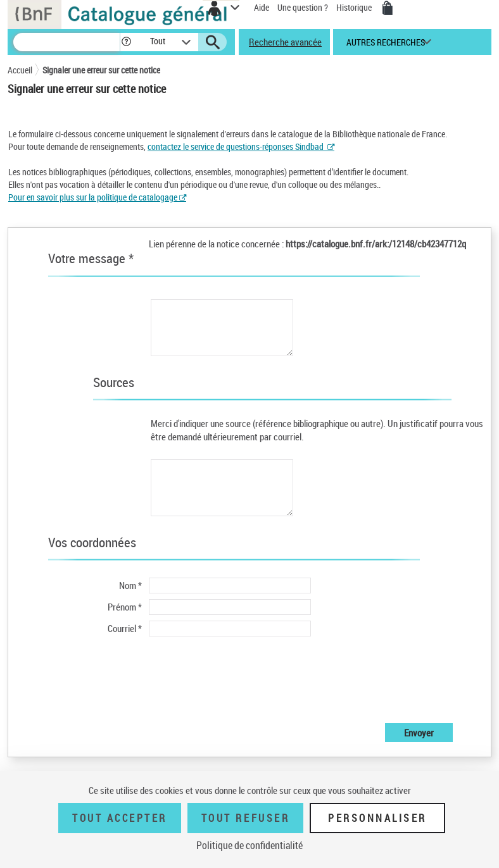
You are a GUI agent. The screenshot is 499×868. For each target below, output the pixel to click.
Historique (355, 7)
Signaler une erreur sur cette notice (101, 70)
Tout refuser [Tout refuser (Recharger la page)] (245, 818)
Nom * (130, 585)
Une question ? (303, 7)
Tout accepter (120, 818)
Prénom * (125, 607)
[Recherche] (66, 42)
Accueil (20, 70)
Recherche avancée (285, 42)
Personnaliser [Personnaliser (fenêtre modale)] (377, 818)
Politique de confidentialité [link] (249, 845)
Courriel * (125, 628)
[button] (126, 42)
